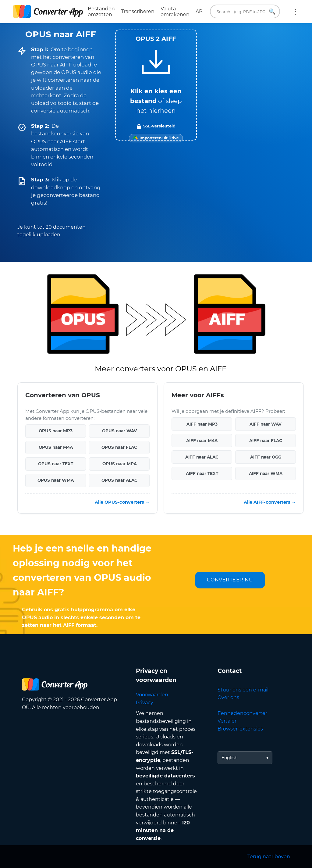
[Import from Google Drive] (156, 138)
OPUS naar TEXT (56, 464)
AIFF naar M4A (202, 440)
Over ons (228, 697)
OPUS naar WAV (119, 431)
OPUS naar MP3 (56, 431)
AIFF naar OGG (266, 457)
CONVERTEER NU (230, 580)
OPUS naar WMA (56, 480)
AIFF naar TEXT (202, 473)
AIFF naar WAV (266, 424)
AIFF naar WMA (266, 473)
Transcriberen (138, 11)
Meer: (295, 12)
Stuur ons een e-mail (243, 690)
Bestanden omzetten (101, 12)
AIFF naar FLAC (266, 440)
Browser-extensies (240, 729)
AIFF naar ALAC (202, 457)
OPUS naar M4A (56, 447)
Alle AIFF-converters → (270, 502)
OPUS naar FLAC (119, 447)
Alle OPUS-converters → (122, 502)
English (229, 758)
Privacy (145, 703)
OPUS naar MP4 (119, 464)
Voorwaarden (152, 695)
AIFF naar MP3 (202, 424)
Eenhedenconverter (242, 713)
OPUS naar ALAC (119, 480)
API (200, 11)
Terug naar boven (269, 857)
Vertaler (227, 721)
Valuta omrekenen (175, 12)
